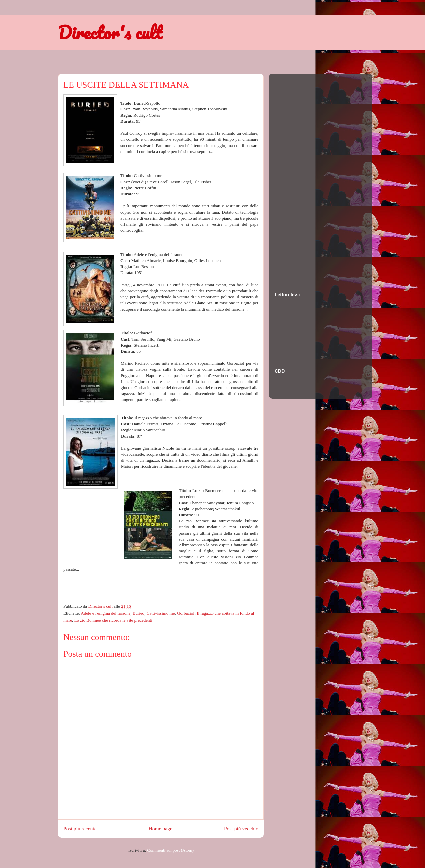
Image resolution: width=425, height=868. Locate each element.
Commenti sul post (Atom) (170, 850)
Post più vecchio (241, 829)
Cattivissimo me (161, 613)
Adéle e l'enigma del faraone (105, 613)
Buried (138, 613)
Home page (160, 829)
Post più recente (80, 829)
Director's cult (110, 32)
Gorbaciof (186, 613)
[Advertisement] (301, 176)
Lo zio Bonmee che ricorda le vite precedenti (113, 620)
